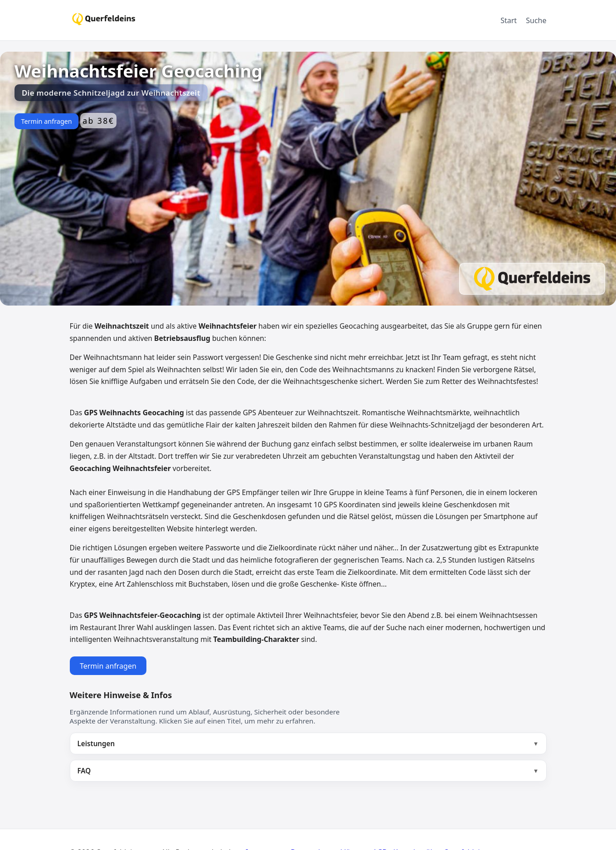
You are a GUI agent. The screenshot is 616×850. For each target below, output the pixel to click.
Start (509, 20)
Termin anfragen (46, 121)
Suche (536, 20)
